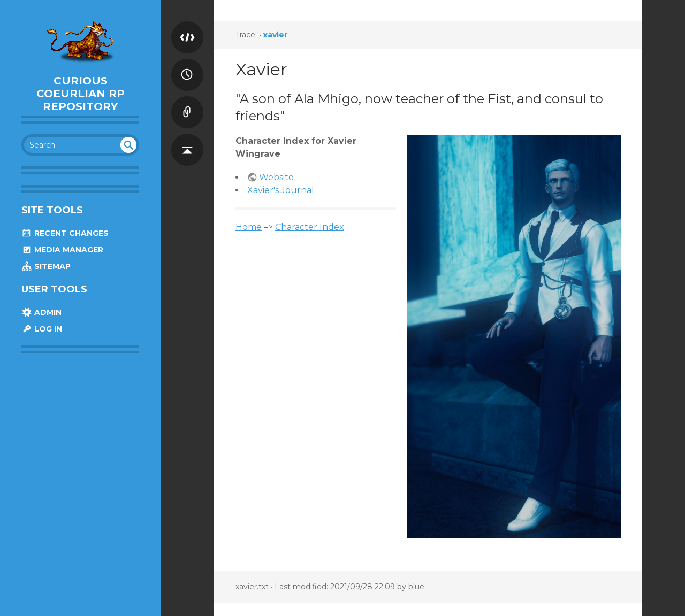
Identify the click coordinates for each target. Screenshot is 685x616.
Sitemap (46, 266)
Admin (41, 312)
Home (249, 227)
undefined (128, 145)
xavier (275, 35)
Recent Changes (65, 233)
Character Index (310, 227)
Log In (42, 329)
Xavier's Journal (281, 190)
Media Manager (62, 250)
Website (276, 177)
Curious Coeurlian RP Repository (81, 94)
